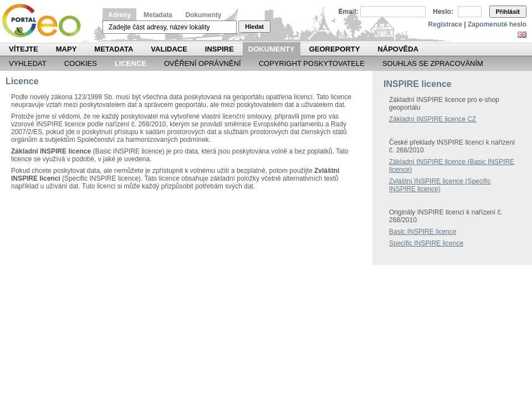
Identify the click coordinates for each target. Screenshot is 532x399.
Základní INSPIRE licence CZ (433, 119)
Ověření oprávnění (203, 63)
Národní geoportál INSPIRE (46, 21)
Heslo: (443, 12)
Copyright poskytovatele (312, 63)
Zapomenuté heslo (497, 24)
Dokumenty (203, 15)
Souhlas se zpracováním (433, 63)
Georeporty (335, 49)
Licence (131, 63)
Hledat (254, 27)
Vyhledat (28, 63)
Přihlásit (508, 12)
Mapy (66, 49)
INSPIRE (219, 49)
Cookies (81, 63)
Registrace (445, 24)
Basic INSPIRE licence (423, 232)
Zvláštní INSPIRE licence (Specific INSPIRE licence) (440, 185)
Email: (349, 12)
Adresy (119, 15)
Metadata (158, 15)
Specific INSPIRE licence (426, 243)
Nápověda (398, 49)
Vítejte (24, 49)
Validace (169, 49)
